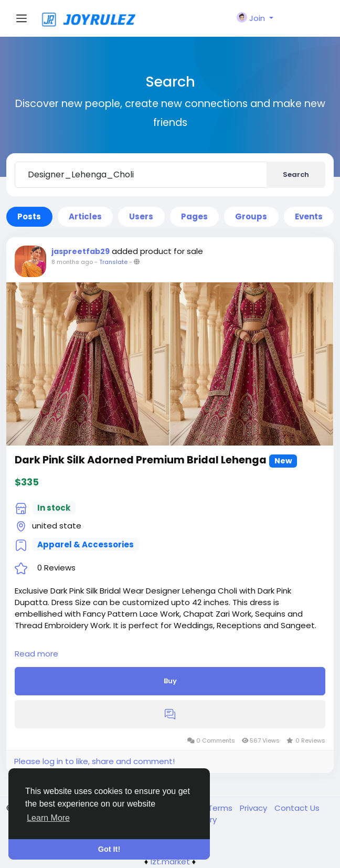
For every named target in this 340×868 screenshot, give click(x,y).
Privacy (254, 808)
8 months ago (72, 262)
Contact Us (297, 808)
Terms (221, 808)
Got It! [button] (109, 849)
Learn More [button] (48, 818)
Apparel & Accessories (86, 544)
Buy (170, 681)
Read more (36, 654)
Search (296, 174)
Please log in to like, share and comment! (94, 761)
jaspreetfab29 (81, 251)
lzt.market (170, 861)
